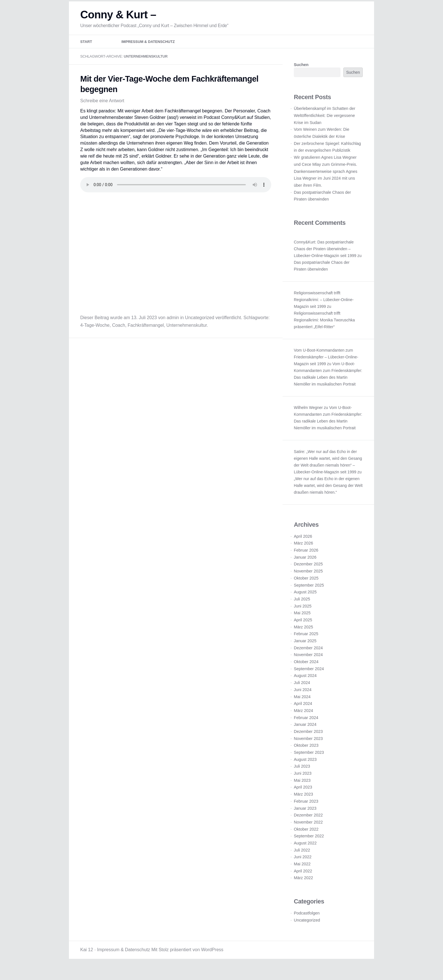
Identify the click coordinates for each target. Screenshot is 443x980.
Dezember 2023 (308, 741)
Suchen (301, 75)
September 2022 (309, 846)
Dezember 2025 (308, 574)
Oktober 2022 (306, 839)
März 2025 (303, 637)
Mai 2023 (302, 790)
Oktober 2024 (306, 672)
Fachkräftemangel (146, 335)
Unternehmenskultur (187, 335)
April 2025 (303, 630)
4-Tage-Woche (95, 335)
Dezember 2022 (308, 825)
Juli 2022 (302, 860)
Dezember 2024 (308, 658)
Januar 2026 (305, 567)
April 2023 (303, 797)
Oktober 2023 (306, 755)
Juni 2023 (303, 783)
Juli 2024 (302, 692)
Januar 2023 (305, 818)
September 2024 (309, 679)
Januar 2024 (305, 734)
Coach (119, 335)
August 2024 (305, 685)
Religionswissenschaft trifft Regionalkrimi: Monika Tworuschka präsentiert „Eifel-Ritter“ (324, 330)
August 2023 (305, 769)
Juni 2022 (303, 867)
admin (173, 327)
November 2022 (308, 832)
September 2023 (309, 762)
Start (86, 52)
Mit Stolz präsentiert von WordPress (187, 960)
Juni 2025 (303, 616)
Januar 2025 (305, 651)
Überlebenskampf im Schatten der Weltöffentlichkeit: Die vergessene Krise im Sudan (325, 125)
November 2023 (308, 748)
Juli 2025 (302, 609)
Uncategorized (200, 327)
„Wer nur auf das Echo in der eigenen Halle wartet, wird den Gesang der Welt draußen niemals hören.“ (328, 495)
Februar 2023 (306, 811)
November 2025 (308, 581)
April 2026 (303, 546)
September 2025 (309, 595)
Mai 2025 (302, 623)
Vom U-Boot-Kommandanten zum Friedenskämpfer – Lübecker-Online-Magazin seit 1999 (326, 367)
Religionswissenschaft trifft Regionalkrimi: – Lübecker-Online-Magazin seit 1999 (324, 310)
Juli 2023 (302, 776)
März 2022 (303, 888)
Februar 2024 (306, 728)
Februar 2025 (306, 644)
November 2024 (308, 665)
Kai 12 (87, 960)
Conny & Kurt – (118, 24)
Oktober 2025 (306, 588)
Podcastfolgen (307, 923)
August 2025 (305, 602)
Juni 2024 (303, 700)
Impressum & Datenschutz (148, 52)
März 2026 (303, 553)
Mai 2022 (302, 874)
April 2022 (303, 881)
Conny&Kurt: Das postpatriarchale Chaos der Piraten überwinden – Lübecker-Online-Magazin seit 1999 (325, 259)
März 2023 (303, 804)
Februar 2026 (306, 560)
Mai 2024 (302, 706)
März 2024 (303, 720)
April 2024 (303, 713)
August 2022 (305, 853)
